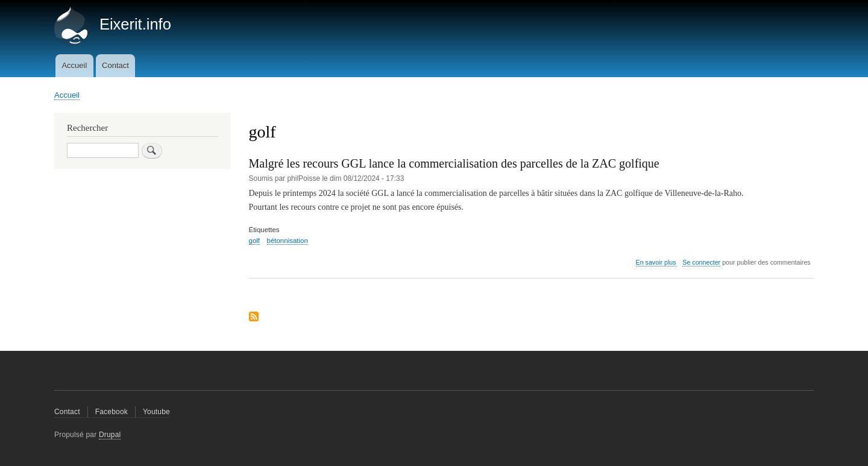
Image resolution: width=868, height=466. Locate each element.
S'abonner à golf (254, 317)
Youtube (156, 412)
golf (255, 241)
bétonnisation (288, 241)
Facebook (112, 412)
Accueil (74, 65)
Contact (115, 65)
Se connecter (701, 262)
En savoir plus (656, 263)
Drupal (110, 435)
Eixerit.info (135, 24)
